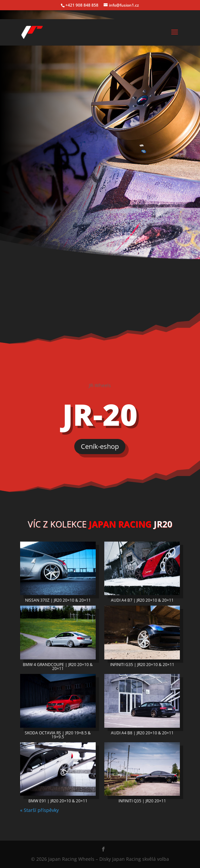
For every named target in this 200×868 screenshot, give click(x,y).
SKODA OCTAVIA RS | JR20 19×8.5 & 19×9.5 (58, 735)
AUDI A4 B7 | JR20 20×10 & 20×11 (142, 600)
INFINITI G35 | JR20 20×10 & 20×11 (142, 665)
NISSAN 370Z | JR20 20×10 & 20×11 (58, 600)
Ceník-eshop (100, 446)
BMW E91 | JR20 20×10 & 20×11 (58, 801)
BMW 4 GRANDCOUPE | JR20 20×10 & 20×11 (58, 667)
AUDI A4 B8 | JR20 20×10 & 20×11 (142, 733)
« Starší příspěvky (39, 810)
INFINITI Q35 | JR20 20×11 (142, 801)
